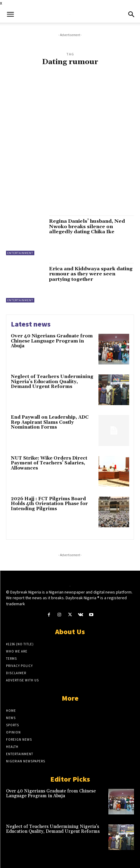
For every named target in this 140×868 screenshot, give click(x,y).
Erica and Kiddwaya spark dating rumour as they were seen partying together (91, 274)
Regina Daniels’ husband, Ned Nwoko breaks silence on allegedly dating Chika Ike (87, 226)
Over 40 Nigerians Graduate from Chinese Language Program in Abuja (52, 341)
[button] (10, 14)
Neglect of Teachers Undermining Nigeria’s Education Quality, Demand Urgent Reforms (52, 382)
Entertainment (20, 253)
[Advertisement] (70, 144)
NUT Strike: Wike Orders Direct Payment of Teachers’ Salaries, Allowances (49, 463)
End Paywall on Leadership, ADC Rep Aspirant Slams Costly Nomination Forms (50, 422)
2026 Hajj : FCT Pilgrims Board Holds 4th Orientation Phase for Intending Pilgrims (49, 504)
